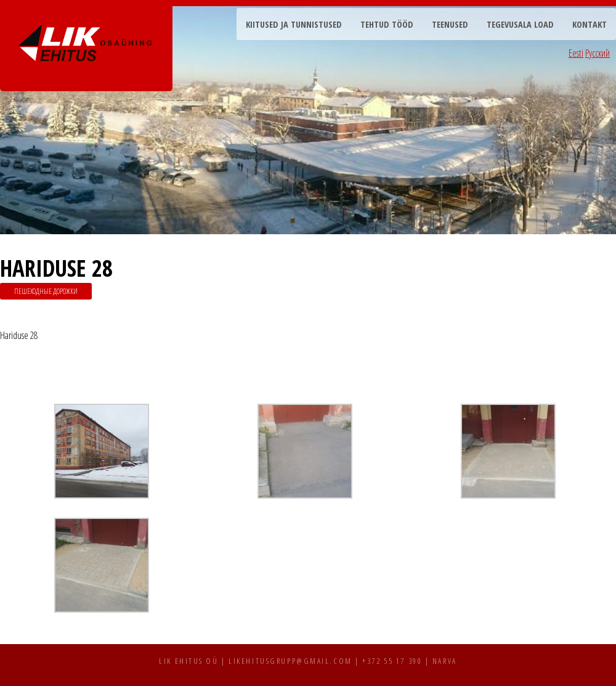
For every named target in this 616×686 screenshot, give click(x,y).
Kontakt (590, 24)
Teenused (450, 24)
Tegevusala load (520, 24)
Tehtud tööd (387, 24)
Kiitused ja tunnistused (294, 24)
